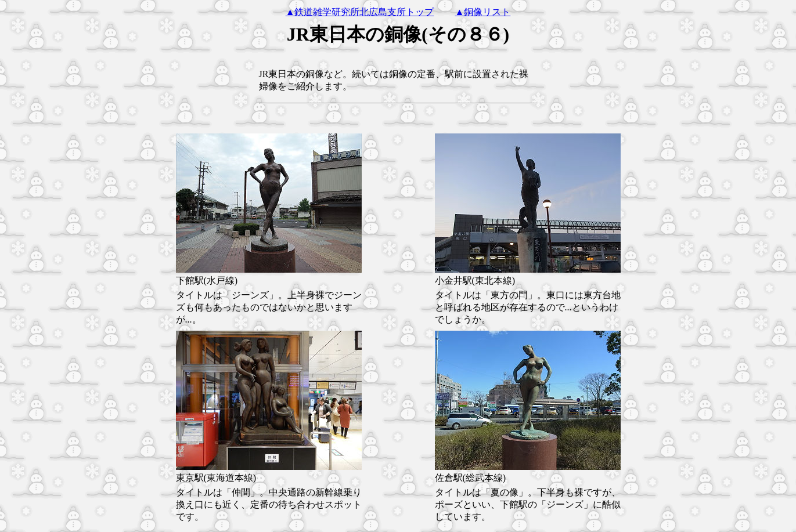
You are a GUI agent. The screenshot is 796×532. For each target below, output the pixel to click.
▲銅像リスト (483, 12)
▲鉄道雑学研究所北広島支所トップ (360, 12)
